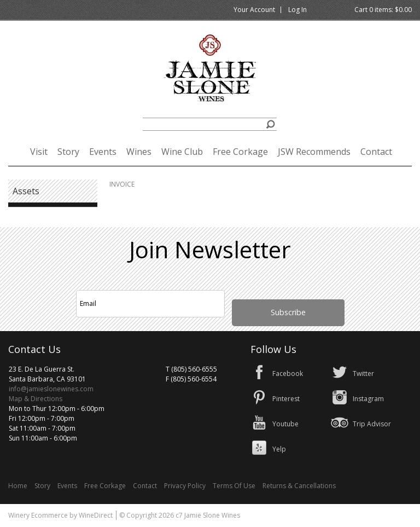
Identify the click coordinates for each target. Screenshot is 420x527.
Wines (139, 152)
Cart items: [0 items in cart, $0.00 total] (383, 10)
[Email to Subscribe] (150, 304)
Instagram (368, 399)
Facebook (288, 373)
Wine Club (182, 152)
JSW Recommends (314, 152)
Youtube (285, 424)
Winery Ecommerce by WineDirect (60, 515)
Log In (297, 10)
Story (68, 152)
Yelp (279, 449)
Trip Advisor (372, 424)
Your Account (254, 10)
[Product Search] (210, 124)
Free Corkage (240, 152)
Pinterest (286, 399)
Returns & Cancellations (299, 486)
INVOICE (122, 184)
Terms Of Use (234, 486)
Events (103, 152)
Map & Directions (36, 399)
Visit (39, 152)
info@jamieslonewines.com (51, 389)
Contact (376, 152)
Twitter (363, 373)
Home (18, 486)
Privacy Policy (185, 486)
